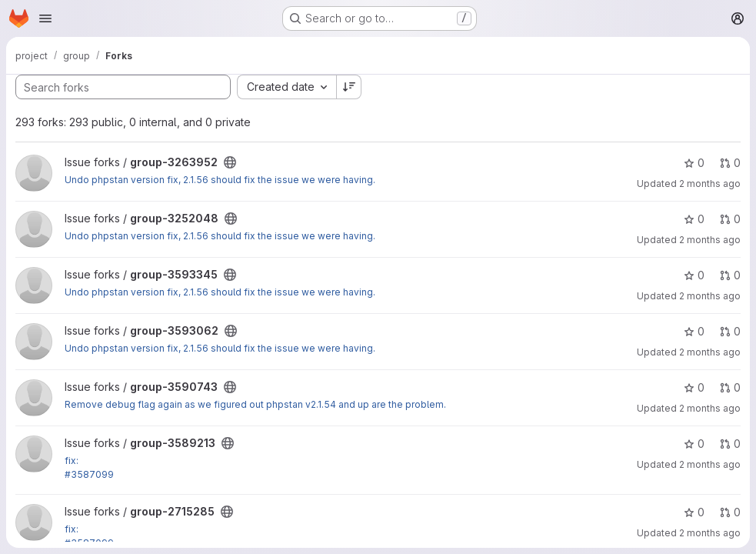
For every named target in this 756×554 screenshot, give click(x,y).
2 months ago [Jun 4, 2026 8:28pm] (710, 240)
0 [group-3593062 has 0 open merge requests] (730, 331)
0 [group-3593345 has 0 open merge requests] (730, 275)
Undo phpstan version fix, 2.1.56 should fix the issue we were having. (220, 180)
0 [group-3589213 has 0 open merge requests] (730, 444)
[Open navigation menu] (45, 18)
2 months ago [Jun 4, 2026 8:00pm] (710, 184)
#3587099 (89, 474)
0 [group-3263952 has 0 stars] (694, 163)
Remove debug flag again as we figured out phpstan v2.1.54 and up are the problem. (255, 404)
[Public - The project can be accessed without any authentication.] (230, 162)
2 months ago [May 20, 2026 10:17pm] (710, 464)
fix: (72, 461)
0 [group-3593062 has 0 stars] (694, 331)
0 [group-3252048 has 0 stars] (694, 219)
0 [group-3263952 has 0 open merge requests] (730, 163)
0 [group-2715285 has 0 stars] (694, 512)
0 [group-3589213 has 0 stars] (694, 444)
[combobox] (286, 87)
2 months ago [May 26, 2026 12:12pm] (710, 408)
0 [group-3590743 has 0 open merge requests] (730, 387)
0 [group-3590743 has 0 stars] (694, 387)
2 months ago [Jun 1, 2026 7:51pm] (710, 352)
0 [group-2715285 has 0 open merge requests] (730, 512)
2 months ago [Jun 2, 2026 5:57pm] (710, 296)
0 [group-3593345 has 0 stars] (694, 275)
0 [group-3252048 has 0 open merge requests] (730, 219)
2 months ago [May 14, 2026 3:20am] (710, 533)
